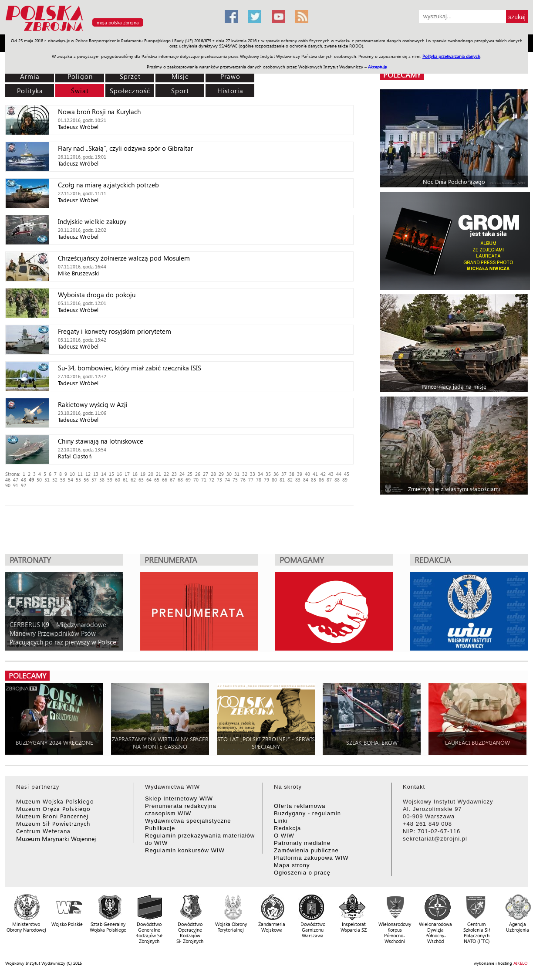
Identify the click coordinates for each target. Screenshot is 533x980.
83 (298, 480)
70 (196, 480)
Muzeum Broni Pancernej (52, 816)
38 (292, 474)
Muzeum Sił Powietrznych (53, 823)
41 (315, 474)
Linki (281, 821)
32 (245, 474)
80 (274, 480)
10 (72, 474)
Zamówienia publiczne (306, 850)
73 (219, 480)
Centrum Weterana (43, 831)
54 (71, 480)
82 (290, 480)
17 (127, 474)
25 (190, 474)
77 (251, 480)
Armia (30, 76)
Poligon (80, 76)
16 (119, 474)
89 (345, 480)
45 (347, 474)
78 (259, 480)
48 (24, 480)
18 (135, 474)
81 (282, 480)
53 (63, 480)
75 (235, 480)
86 (321, 480)
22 (166, 474)
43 (331, 474)
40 (307, 474)
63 (141, 480)
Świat (80, 91)
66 (165, 480)
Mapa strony (292, 865)
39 (300, 474)
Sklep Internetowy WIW (179, 799)
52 (55, 480)
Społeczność (130, 91)
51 (47, 480)
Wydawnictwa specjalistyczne (188, 821)
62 (133, 480)
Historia (230, 91)
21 (159, 474)
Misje (180, 76)
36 (276, 474)
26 (198, 474)
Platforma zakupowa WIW (311, 858)
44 (339, 474)
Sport (180, 91)
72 (212, 480)
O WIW (284, 836)
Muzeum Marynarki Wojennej (56, 839)
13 (96, 474)
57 (94, 480)
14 (104, 474)
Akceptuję (377, 67)
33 (253, 474)
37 (284, 474)
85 (314, 480)
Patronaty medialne (302, 843)
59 (110, 480)
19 (143, 474)
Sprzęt (130, 76)
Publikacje (160, 828)
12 (88, 474)
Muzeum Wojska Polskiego (55, 801)
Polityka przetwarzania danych (451, 56)
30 (229, 474)
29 (221, 474)
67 (172, 480)
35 (268, 474)
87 (329, 480)
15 (111, 474)
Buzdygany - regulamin (307, 813)
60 (118, 480)
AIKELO (521, 963)
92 (24, 485)
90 (8, 485)
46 (8, 480)
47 (16, 480)
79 (266, 480)
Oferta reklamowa (300, 806)
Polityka (30, 91)
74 (227, 480)
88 (337, 480)
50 (39, 480)
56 (86, 480)
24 (182, 474)
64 (149, 480)
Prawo (230, 76)
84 (306, 480)
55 (78, 480)
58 (102, 480)
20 (151, 474)
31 (237, 474)
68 (180, 480)
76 (243, 480)
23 (174, 474)
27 (206, 474)
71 (204, 480)
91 (16, 485)
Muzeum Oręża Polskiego (53, 809)
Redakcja (287, 828)
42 (323, 474)
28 (213, 474)
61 (125, 480)
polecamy (402, 75)
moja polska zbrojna (118, 22)
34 (260, 474)
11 (80, 474)
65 (157, 480)
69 (188, 480)
